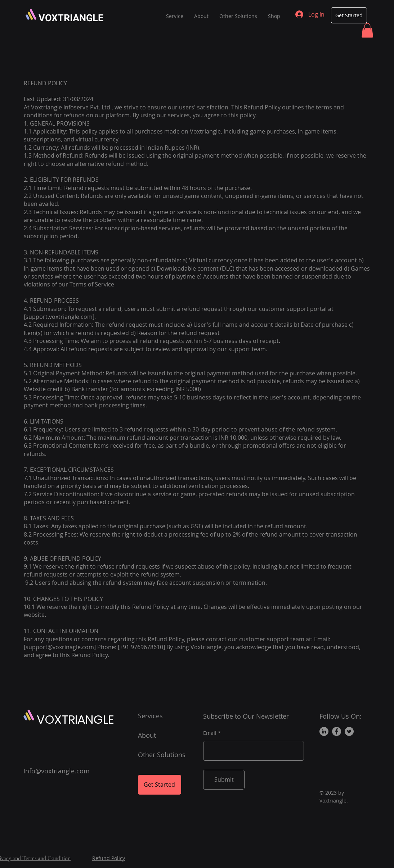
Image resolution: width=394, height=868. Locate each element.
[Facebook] (337, 731)
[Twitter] (349, 731)
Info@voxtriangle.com (57, 771)
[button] (367, 30)
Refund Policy (109, 858)
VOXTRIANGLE (71, 18)
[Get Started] (349, 15)
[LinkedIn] (324, 731)
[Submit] (224, 780)
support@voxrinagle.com (60, 647)
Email (210, 733)
